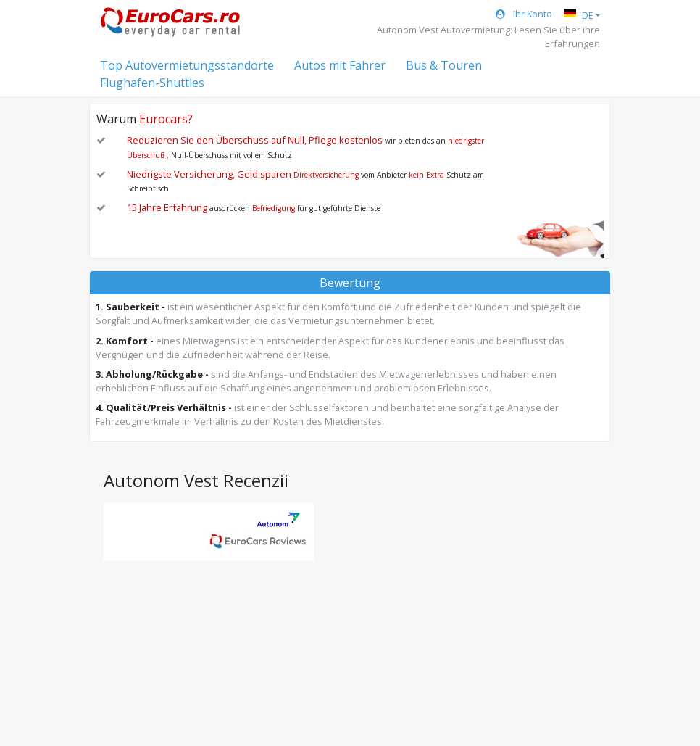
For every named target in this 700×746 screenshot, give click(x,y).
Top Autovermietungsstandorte (187, 65)
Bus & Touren (444, 65)
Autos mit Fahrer (340, 65)
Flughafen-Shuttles (152, 83)
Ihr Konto (524, 14)
